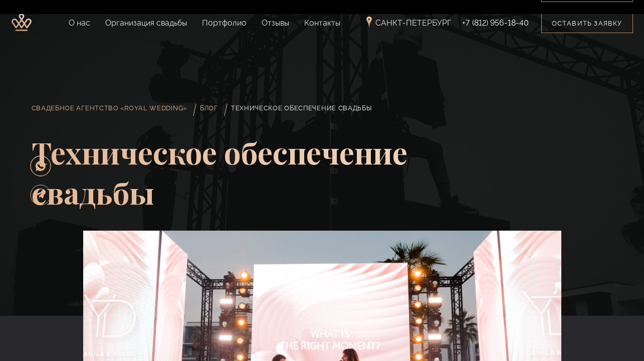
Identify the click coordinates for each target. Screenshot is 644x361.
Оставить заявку (587, 23)
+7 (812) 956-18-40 (495, 23)
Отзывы (275, 23)
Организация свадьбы (146, 23)
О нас (79, 23)
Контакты (322, 23)
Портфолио (224, 23)
